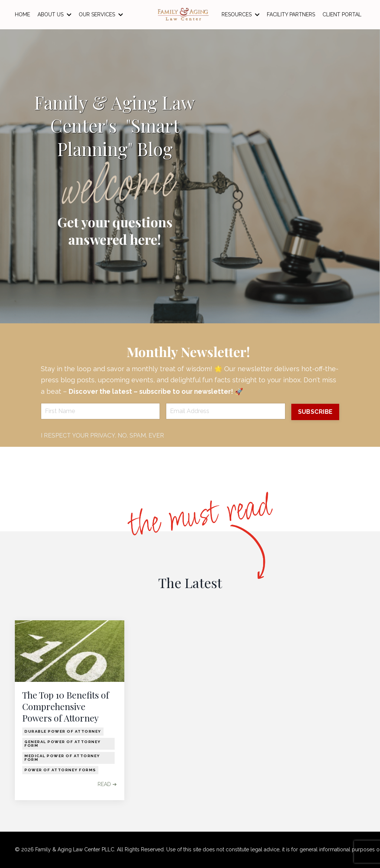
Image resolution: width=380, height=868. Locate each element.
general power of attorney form (63, 744)
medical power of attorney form (62, 758)
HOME (22, 14)
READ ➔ (107, 785)
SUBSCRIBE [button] (315, 412)
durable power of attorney (63, 732)
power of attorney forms (60, 770)
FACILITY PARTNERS (291, 14)
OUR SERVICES (101, 14)
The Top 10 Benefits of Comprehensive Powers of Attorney (66, 707)
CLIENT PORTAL (342, 14)
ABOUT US (54, 14)
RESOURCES (240, 14)
